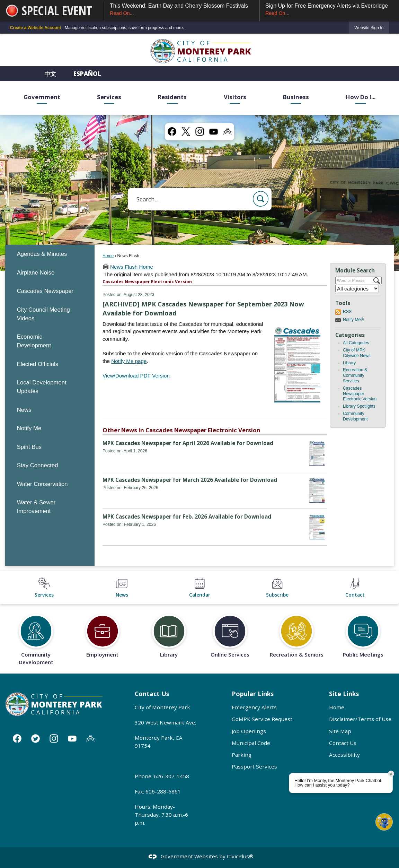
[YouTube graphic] (214, 131)
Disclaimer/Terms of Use (360, 719)
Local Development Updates (42, 387)
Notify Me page (129, 361)
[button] (261, 199)
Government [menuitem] (42, 97)
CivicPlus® (240, 856)
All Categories (356, 343)
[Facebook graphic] (172, 131)
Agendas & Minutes (42, 254)
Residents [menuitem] (172, 97)
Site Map (340, 731)
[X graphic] (186, 131)
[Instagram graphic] (200, 131)
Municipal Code (251, 743)
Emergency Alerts (254, 707)
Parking (242, 755)
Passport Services (254, 766)
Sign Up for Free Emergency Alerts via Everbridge (329, 10)
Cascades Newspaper (45, 291)
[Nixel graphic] (227, 131)
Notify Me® (353, 320)
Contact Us (343, 743)
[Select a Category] (357, 289)
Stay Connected (38, 465)
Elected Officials (38, 364)
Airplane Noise (36, 273)
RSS (347, 312)
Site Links (344, 694)
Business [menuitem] (296, 97)
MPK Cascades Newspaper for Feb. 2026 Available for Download (187, 517)
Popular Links (253, 694)
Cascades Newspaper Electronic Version (360, 394)
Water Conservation (42, 484)
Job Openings (249, 731)
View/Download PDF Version (136, 376)
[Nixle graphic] (91, 738)
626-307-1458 (171, 776)
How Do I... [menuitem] (361, 97)
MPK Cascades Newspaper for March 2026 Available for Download (190, 480)
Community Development (355, 416)
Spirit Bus (29, 447)
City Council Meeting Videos (43, 314)
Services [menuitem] (109, 97)
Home (108, 256)
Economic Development (34, 341)
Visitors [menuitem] (235, 97)
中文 (51, 74)
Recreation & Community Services (355, 375)
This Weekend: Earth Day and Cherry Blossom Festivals (182, 10)
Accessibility (344, 755)
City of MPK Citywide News (357, 353)
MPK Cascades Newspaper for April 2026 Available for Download (188, 443)
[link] (369, 28)
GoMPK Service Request (262, 719)
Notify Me (29, 428)
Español (87, 74)
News (24, 410)
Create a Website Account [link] (36, 28)
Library (349, 363)
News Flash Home (132, 267)
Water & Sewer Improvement (36, 507)
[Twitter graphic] (36, 738)
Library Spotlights (359, 406)
